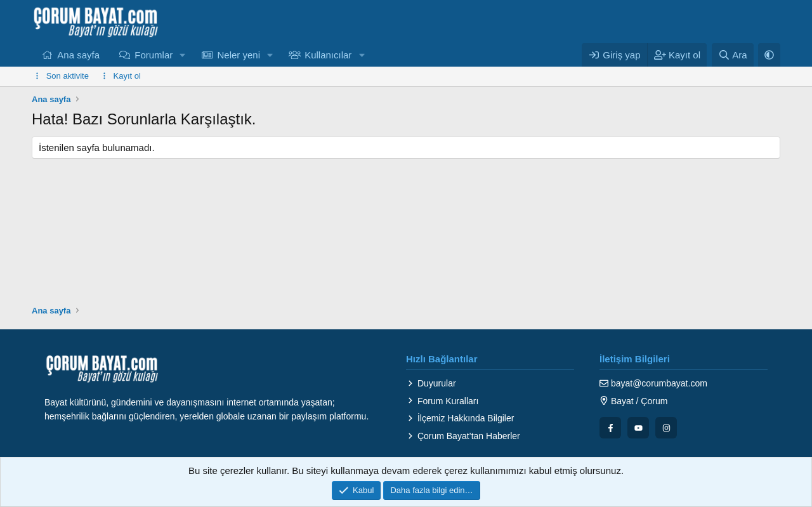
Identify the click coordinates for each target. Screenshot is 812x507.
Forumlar (154, 55)
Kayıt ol (127, 76)
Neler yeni (239, 55)
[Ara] (733, 55)
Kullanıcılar (328, 55)
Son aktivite (68, 76)
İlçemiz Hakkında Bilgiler (460, 418)
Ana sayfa (78, 55)
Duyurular (431, 383)
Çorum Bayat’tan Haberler (463, 436)
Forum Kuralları (442, 401)
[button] (183, 55)
